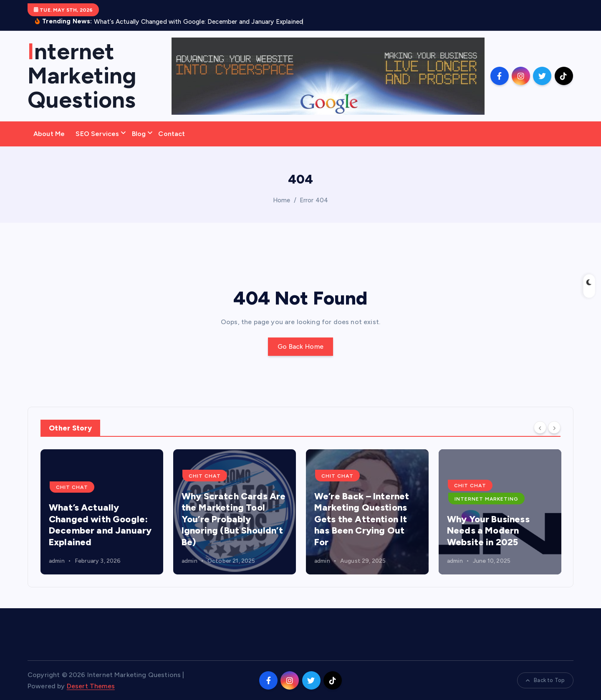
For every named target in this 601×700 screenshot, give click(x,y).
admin (57, 561)
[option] (102, 512)
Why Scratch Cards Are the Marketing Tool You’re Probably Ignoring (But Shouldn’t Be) (234, 519)
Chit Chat (72, 487)
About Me (49, 134)
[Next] (554, 427)
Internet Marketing (486, 499)
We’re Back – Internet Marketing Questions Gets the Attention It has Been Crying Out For (362, 519)
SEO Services (97, 134)
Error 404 (314, 200)
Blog (139, 134)
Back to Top (545, 680)
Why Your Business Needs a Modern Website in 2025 (488, 531)
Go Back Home (301, 346)
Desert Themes (91, 686)
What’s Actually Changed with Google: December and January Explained (100, 525)
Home (282, 200)
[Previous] (540, 427)
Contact (172, 134)
